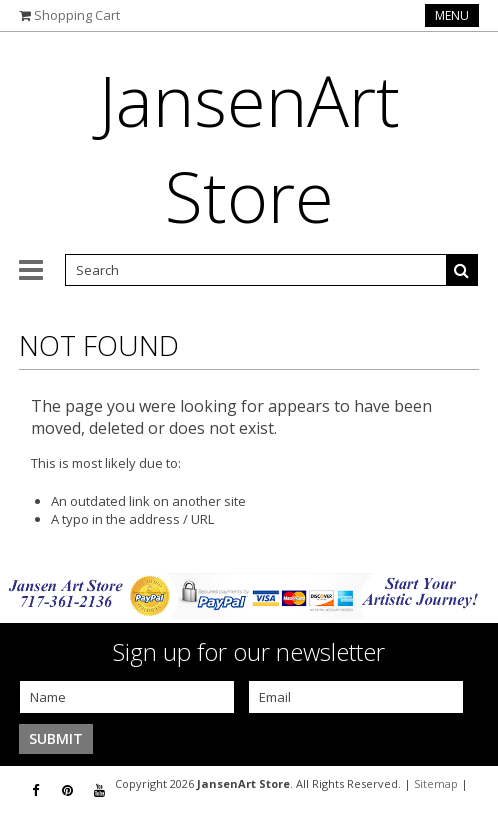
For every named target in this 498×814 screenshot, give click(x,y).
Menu (452, 15)
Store (249, 148)
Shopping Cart (77, 15)
